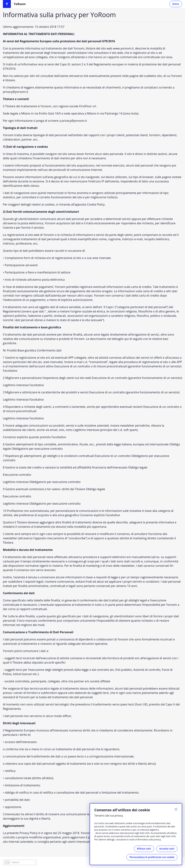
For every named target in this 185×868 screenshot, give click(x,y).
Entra (176, 4)
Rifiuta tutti (144, 849)
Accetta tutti (167, 849)
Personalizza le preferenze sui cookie (152, 857)
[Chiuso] (176, 809)
